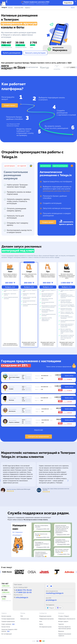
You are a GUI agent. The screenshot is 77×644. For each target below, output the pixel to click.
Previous (1, 67)
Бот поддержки (18, 532)
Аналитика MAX (19, 8)
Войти (73, 8)
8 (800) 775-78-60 (24, 590)
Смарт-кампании (6, 624)
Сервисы (28, 8)
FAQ (22, 616)
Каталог (10, 8)
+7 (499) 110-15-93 (24, 592)
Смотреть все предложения (38, 437)
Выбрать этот (10, 287)
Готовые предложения (8, 619)
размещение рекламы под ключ (56, 191)
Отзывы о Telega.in (64, 616)
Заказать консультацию (35, 53)
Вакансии (61, 631)
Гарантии (61, 624)
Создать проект (10, 105)
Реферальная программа (46, 619)
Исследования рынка (45, 627)
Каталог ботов (6, 627)
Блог (41, 621)
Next (68, 481)
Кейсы (41, 624)
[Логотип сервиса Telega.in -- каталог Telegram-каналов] (4, 8)
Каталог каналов (6, 616)
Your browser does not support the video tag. (57, 34)
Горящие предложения (8, 621)
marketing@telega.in (55, 593)
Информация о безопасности (67, 619)
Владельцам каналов (45, 616)
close (76, 1)
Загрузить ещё (38, 430)
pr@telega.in (51, 600)
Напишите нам (25, 619)
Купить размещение (12, 53)
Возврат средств (63, 621)
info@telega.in (17, 535)
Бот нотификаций (7, 634)
